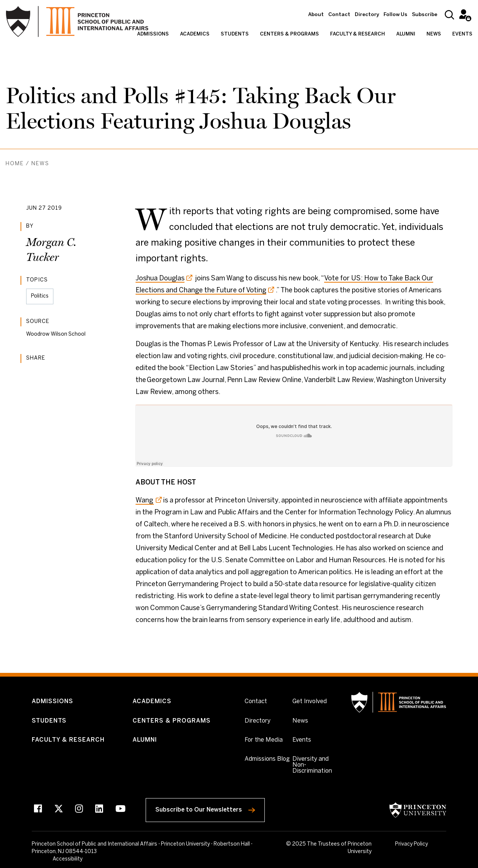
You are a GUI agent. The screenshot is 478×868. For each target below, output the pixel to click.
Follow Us (395, 15)
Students (235, 34)
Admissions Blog (267, 759)
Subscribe (425, 15)
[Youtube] (120, 810)
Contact (339, 15)
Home (15, 164)
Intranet (464, 14)
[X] (59, 810)
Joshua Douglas (160, 279)
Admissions (153, 34)
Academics (195, 34)
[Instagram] (79, 810)
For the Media (264, 740)
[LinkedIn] (99, 810)
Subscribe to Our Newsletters (211, 809)
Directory (367, 15)
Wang (145, 501)
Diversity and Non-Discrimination (316, 765)
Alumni (406, 34)
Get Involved (310, 702)
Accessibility (432, 845)
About (316, 15)
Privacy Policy (395, 844)
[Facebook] (38, 810)
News (434, 34)
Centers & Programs (289, 34)
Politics (40, 296)
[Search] (449, 15)
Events (462, 34)
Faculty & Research (358, 34)
